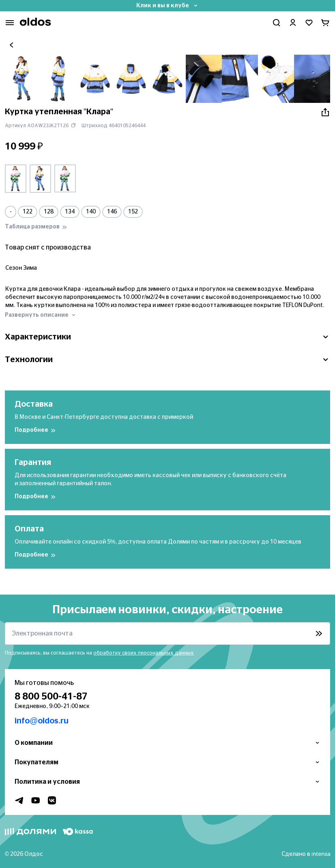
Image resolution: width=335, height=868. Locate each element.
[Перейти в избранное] (309, 23)
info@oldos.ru (42, 721)
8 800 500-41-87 (51, 697)
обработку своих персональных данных (144, 653)
